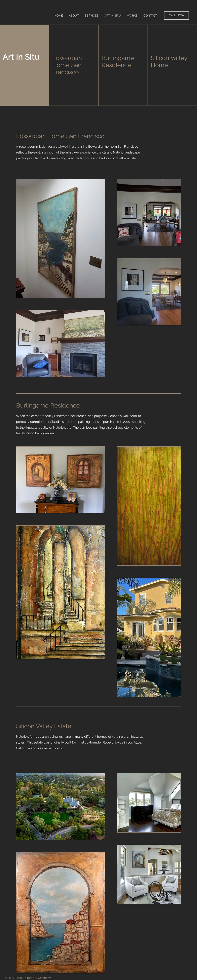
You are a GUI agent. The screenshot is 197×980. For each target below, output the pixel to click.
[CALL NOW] (176, 16)
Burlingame (118, 58)
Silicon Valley (169, 58)
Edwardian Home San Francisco (67, 65)
